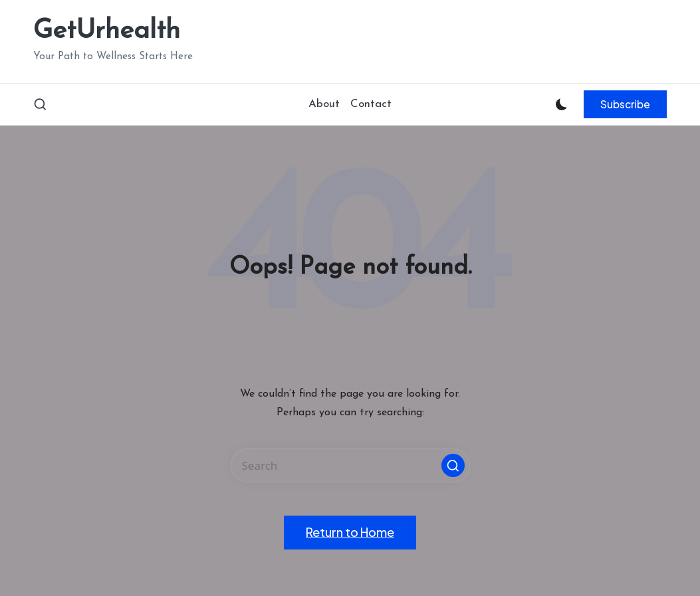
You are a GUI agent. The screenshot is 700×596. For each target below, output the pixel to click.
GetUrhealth (107, 31)
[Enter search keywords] (350, 465)
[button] (625, 104)
